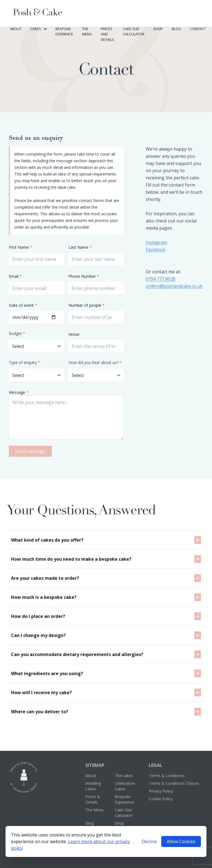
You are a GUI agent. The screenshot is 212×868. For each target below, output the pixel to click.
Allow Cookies (181, 841)
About (16, 29)
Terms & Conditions (167, 776)
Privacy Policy (161, 791)
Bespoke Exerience (64, 32)
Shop (158, 29)
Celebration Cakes (125, 786)
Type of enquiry (24, 362)
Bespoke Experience (124, 799)
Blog (176, 29)
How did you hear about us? (95, 362)
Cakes (39, 29)
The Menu (87, 32)
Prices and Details (107, 34)
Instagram (157, 242)
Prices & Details (93, 799)
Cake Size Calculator (134, 32)
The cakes (124, 776)
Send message (30, 451)
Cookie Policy (161, 799)
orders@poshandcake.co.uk (174, 286)
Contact (198, 29)
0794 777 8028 (161, 279)
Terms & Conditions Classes (174, 783)
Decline (149, 841)
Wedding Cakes (93, 786)
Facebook (156, 250)
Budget (17, 333)
